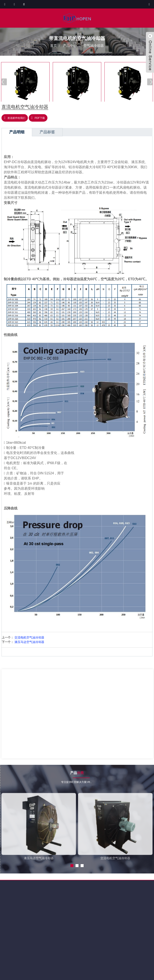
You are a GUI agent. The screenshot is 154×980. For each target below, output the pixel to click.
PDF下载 (40, 118)
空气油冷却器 (94, 45)
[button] (150, 82)
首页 (54, 45)
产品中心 (70, 45)
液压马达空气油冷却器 (29, 642)
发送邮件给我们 (16, 118)
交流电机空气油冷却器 (29, 637)
